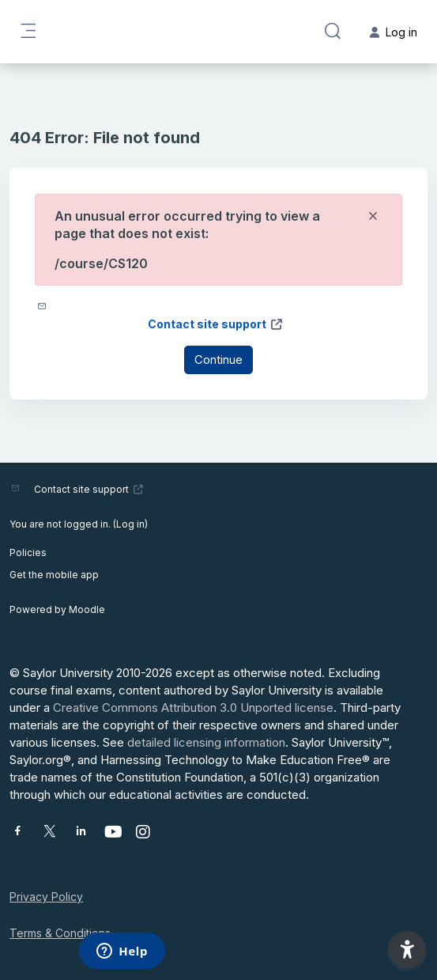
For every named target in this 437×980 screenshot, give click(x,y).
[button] (333, 32)
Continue (218, 359)
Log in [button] (394, 32)
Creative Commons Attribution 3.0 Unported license (193, 708)
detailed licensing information (206, 742)
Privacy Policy (46, 897)
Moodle (87, 609)
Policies (28, 552)
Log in (130, 524)
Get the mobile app (54, 575)
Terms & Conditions (60, 933)
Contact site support (216, 324)
